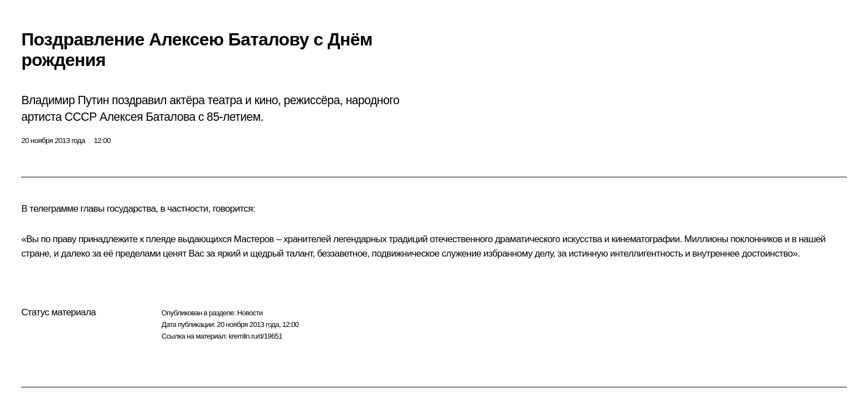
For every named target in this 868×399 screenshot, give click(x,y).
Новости (250, 313)
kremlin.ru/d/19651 (255, 336)
